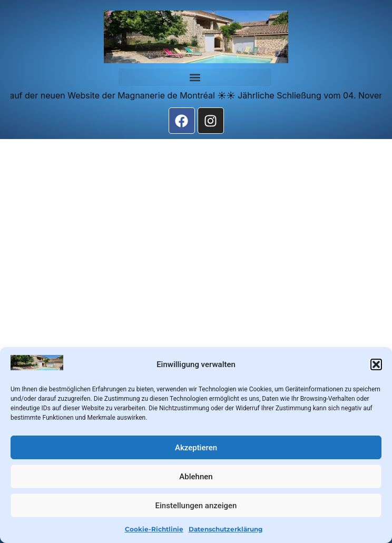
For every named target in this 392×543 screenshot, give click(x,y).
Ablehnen (196, 477)
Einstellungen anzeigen (196, 506)
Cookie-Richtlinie (154, 529)
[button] (376, 364)
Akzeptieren (196, 448)
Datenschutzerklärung (226, 529)
